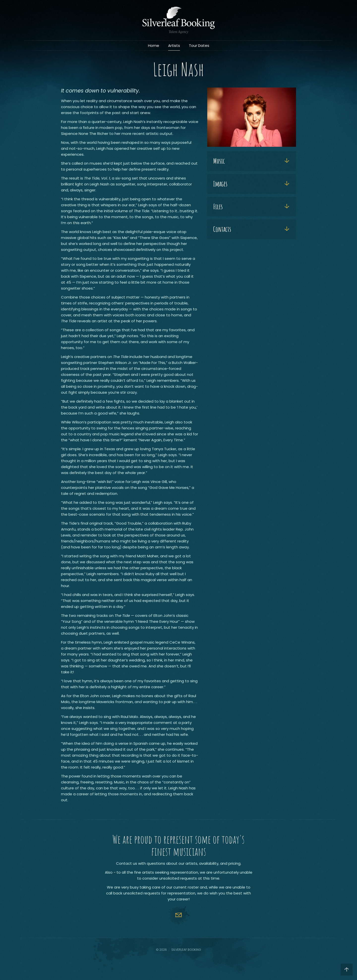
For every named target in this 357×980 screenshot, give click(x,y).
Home (154, 45)
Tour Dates (199, 45)
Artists (174, 45)
